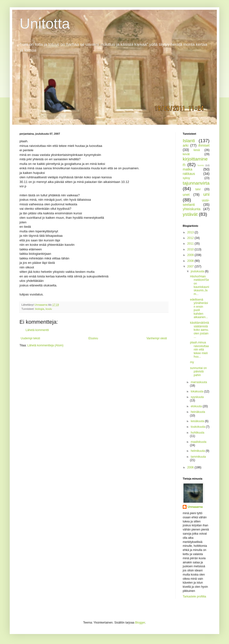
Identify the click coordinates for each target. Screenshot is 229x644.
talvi (198, 189)
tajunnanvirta (196, 183)
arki (186, 145)
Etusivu (93, 338)
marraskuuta (199, 382)
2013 (191, 232)
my (192, 362)
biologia (40, 309)
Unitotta (45, 24)
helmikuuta (198, 451)
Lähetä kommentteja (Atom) (45, 345)
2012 (191, 238)
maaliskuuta (199, 442)
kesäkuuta (198, 421)
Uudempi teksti (30, 338)
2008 (191, 261)
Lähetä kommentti (37, 330)
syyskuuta (197, 397)
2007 (191, 266)
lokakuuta (197, 391)
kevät (186, 154)
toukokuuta (198, 427)
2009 (191, 255)
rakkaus (189, 174)
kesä (197, 150)
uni (206, 194)
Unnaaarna (195, 507)
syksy (186, 178)
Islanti (189, 141)
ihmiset (204, 145)
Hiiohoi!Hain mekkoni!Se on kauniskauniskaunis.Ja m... (200, 285)
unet (186, 195)
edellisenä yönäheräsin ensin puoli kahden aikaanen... (199, 308)
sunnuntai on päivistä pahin (198, 372)
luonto (201, 165)
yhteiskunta (192, 209)
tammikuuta (198, 457)
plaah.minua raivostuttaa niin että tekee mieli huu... (199, 350)
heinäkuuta (198, 412)
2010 (191, 249)
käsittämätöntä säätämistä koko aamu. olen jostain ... (200, 330)
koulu (49, 309)
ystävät (190, 214)
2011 (191, 244)
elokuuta (197, 406)
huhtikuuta (197, 433)
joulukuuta (198, 271)
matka (187, 169)
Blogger (140, 623)
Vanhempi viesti (157, 338)
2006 (191, 467)
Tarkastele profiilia (194, 597)
